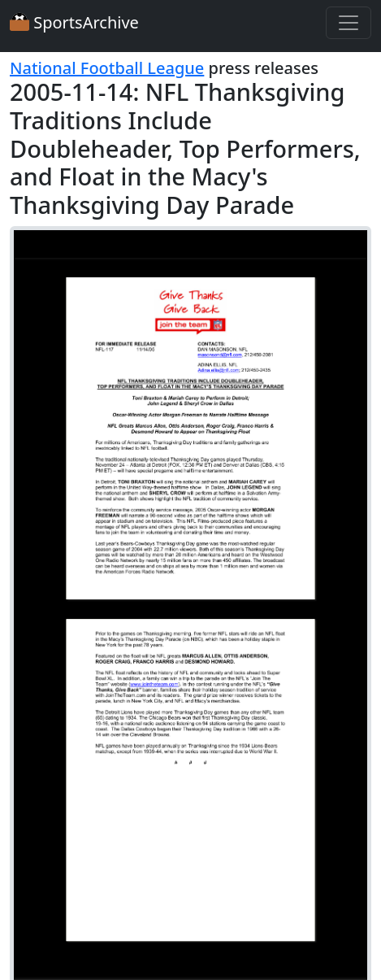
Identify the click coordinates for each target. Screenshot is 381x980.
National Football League (107, 68)
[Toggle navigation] (349, 23)
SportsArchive (74, 22)
